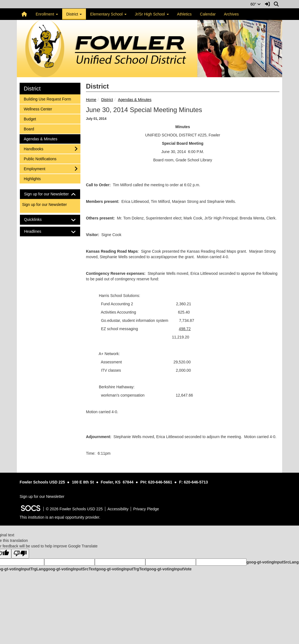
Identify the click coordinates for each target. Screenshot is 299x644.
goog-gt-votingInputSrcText (71, 569)
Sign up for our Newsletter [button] (50, 194)
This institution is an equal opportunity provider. (60, 517)
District (107, 100)
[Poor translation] (20, 554)
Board (31, 129)
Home (91, 100)
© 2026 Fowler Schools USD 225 (74, 509)
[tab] (50, 194)
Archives (231, 14)
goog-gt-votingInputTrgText (121, 569)
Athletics (184, 14)
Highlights (32, 178)
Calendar (208, 14)
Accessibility (118, 509)
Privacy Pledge (146, 509)
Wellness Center (38, 109)
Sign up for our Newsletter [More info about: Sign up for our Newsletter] (44, 205)
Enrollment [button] (47, 14)
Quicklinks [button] (38, 220)
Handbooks (33, 148)
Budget (31, 119)
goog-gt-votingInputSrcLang (273, 562)
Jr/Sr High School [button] (152, 14)
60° (255, 4)
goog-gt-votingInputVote (169, 569)
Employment (34, 168)
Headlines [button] (37, 232)
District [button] (74, 14)
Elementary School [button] (108, 14)
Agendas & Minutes (135, 100)
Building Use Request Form (47, 99)
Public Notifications (40, 158)
